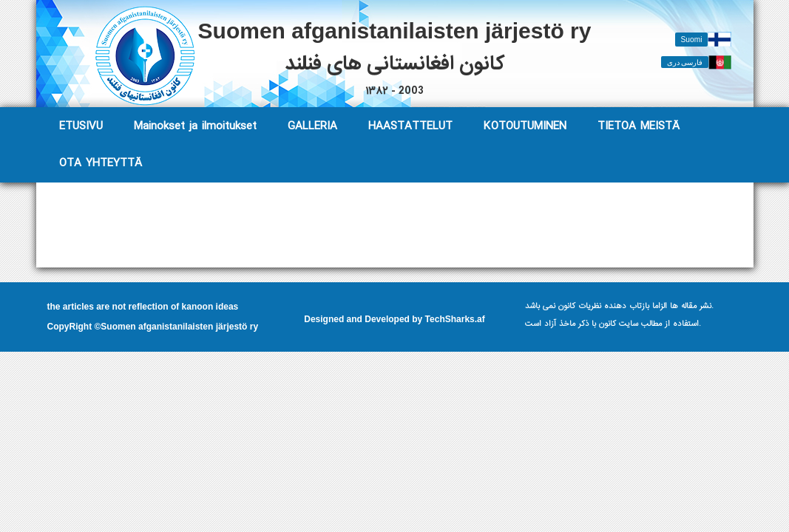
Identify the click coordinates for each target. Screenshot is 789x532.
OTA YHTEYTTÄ (101, 163)
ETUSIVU (81, 126)
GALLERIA (312, 126)
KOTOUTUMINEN (525, 126)
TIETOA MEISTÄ (639, 126)
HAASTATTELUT (410, 126)
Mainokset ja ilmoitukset (195, 126)
